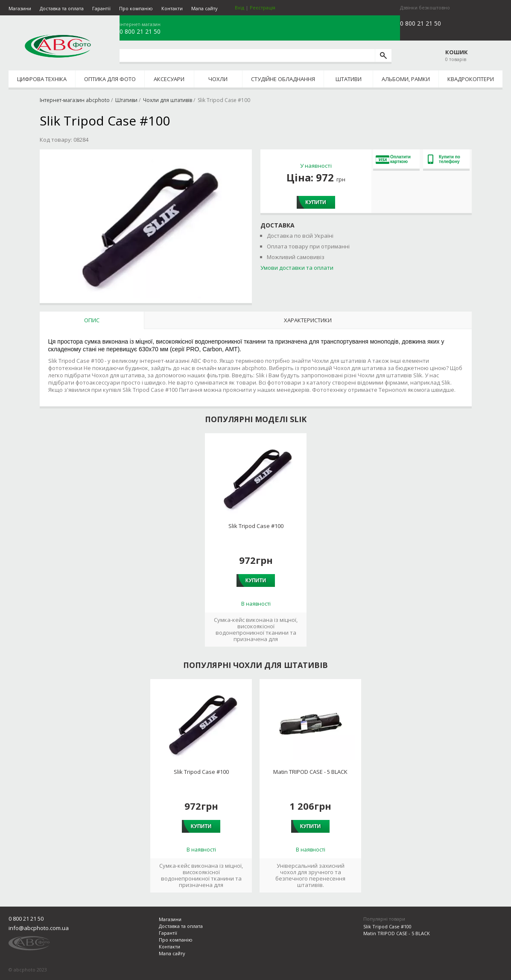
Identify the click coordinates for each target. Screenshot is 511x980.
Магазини (20, 8)
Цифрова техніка (42, 79)
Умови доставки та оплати (297, 268)
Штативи (349, 79)
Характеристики (308, 320)
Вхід (239, 7)
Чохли (218, 79)
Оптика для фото (110, 79)
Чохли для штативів (168, 100)
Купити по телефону (444, 159)
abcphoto (58, 46)
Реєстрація (263, 7)
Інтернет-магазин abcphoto (75, 100)
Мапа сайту (204, 8)
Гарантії (101, 8)
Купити (315, 202)
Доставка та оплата (62, 8)
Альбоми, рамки (406, 79)
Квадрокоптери (471, 79)
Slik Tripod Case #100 (256, 526)
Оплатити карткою (393, 159)
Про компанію (136, 8)
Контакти (172, 8)
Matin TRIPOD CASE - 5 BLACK (310, 772)
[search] (383, 55)
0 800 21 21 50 (140, 32)
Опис (92, 320)
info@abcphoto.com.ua (39, 928)
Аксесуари (169, 79)
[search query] (247, 55)
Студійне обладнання (283, 79)
